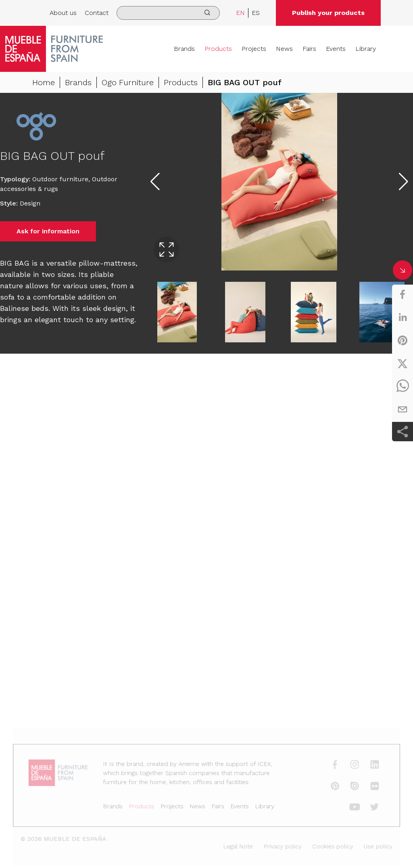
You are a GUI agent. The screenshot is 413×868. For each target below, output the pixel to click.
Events (336, 49)
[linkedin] (403, 317)
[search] (168, 13)
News (284, 49)
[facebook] (403, 294)
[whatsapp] (403, 386)
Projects (254, 49)
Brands (184, 49)
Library (366, 49)
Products (218, 49)
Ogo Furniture (128, 82)
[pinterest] (403, 340)
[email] (403, 409)
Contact (97, 13)
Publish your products (328, 13)
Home (44, 82)
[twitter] (403, 363)
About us (63, 13)
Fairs (309, 49)
